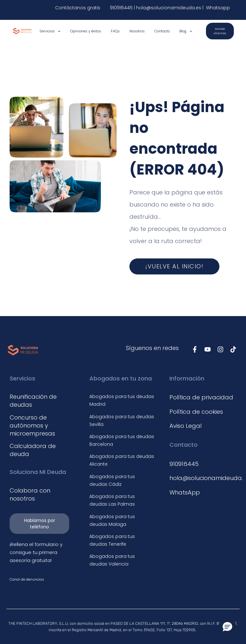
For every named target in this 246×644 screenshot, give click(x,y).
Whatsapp (217, 8)
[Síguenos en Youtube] (208, 349)
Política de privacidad (201, 397)
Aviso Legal (185, 426)
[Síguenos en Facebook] (195, 349)
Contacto (162, 31)
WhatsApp (185, 492)
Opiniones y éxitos (86, 31)
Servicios (50, 31)
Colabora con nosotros (30, 494)
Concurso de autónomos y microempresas (32, 425)
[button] (227, 627)
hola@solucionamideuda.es (169, 8)
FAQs (115, 31)
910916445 (121, 8)
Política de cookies (196, 412)
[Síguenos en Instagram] (220, 349)
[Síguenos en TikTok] (233, 349)
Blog (186, 31)
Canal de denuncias (27, 579)
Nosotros (137, 31)
